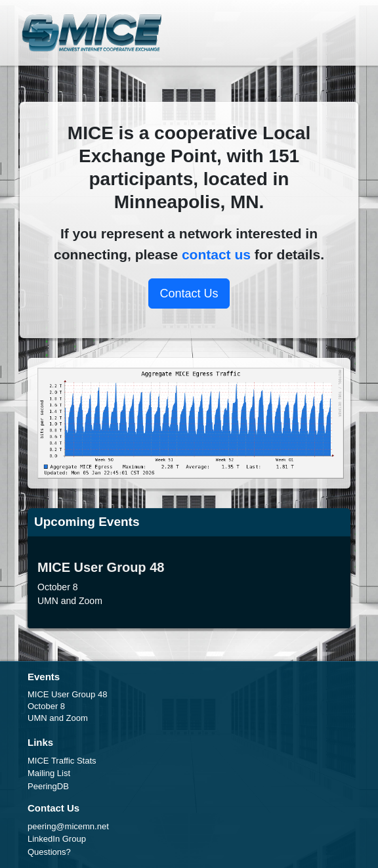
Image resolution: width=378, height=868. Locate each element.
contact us (216, 254)
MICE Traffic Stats (62, 761)
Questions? (49, 852)
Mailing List (49, 773)
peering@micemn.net (68, 826)
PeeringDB (48, 786)
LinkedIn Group (57, 839)
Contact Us (189, 293)
